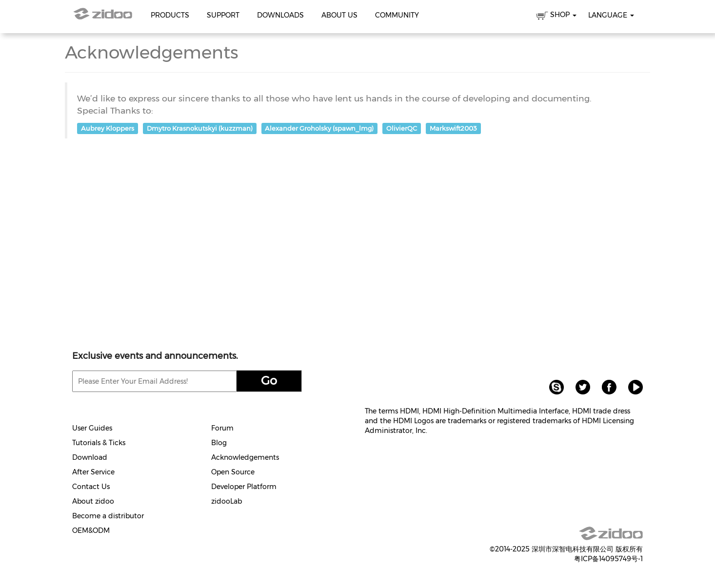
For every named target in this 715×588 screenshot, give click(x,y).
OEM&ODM (91, 530)
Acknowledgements (245, 457)
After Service (93, 472)
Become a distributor (108, 516)
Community (397, 15)
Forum (222, 428)
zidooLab (227, 501)
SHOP (556, 16)
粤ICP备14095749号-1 (608, 559)
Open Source (233, 472)
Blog (219, 443)
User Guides (92, 428)
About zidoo (93, 501)
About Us (339, 15)
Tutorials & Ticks (99, 443)
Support (223, 15)
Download (90, 457)
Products (170, 15)
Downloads (280, 15)
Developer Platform (244, 487)
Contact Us (91, 487)
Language (611, 15)
